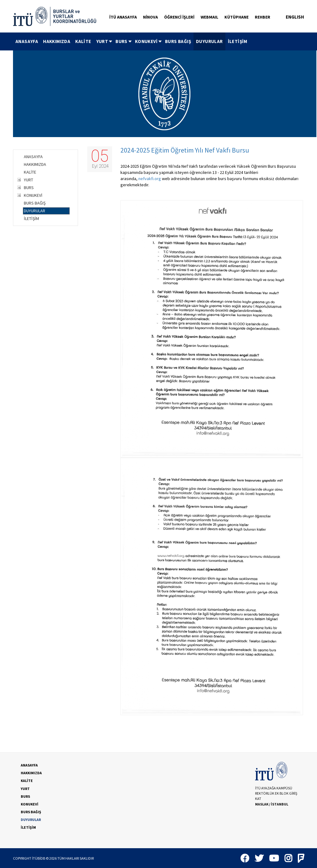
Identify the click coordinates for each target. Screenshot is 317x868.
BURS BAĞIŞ (178, 41)
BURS (124, 41)
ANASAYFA (27, 41)
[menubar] (131, 41)
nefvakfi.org (150, 179)
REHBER (263, 17)
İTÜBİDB (39, 858)
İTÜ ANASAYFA (123, 17)
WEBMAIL (209, 17)
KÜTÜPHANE (237, 17)
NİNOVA (150, 17)
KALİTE (83, 41)
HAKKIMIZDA (57, 41)
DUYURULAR (209, 41)
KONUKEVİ (149, 41)
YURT (105, 41)
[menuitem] (27, 41)
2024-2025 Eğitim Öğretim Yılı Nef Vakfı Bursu (185, 150)
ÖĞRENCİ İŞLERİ (179, 17)
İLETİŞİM (238, 41)
